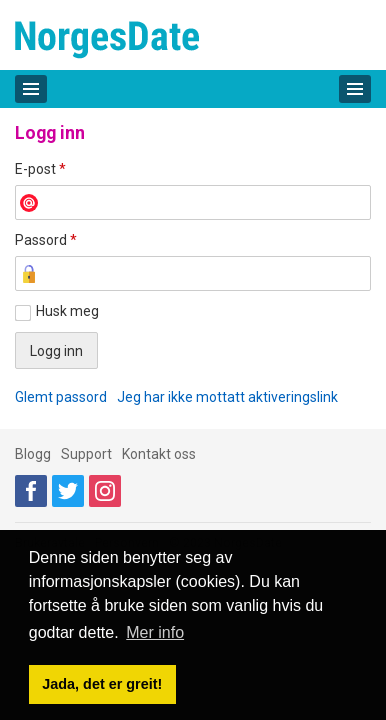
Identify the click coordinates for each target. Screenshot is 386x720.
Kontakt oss (159, 454)
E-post (40, 169)
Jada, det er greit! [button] (102, 684)
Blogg (33, 454)
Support (86, 454)
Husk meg (67, 311)
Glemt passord (61, 397)
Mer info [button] (155, 632)
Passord (46, 240)
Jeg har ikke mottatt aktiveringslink (227, 397)
